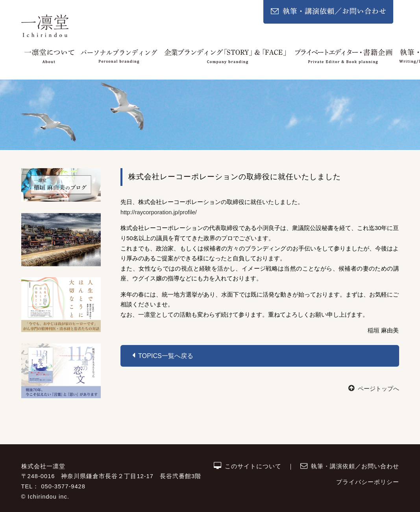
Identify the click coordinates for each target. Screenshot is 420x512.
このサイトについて (248, 466)
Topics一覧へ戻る (163, 355)
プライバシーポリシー (368, 482)
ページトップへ (374, 389)
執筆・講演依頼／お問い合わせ (350, 466)
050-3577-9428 (63, 486)
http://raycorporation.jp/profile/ (159, 212)
